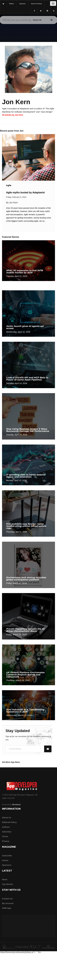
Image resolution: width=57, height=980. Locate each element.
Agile (9, 185)
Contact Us (7, 899)
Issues (5, 860)
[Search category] (37, 20)
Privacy (6, 841)
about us (7, 817)
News (5, 879)
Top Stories (8, 884)
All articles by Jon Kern (13, 115)
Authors (6, 827)
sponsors (22, 4)
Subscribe (7, 856)
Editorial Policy (9, 822)
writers (12, 4)
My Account (8, 903)
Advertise (7, 832)
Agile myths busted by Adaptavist (25, 193)
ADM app (7, 908)
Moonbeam (16, 805)
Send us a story (36, 4)
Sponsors (7, 865)
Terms (5, 836)
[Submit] (51, 20)
